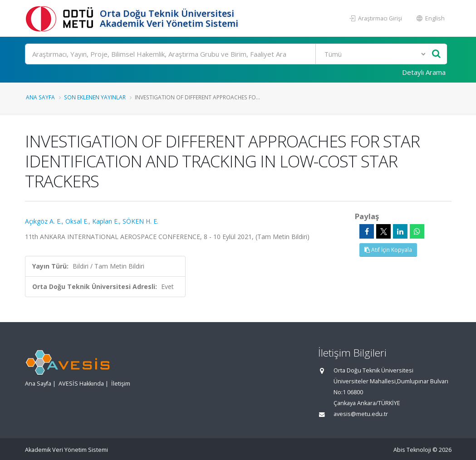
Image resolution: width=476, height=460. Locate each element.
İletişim (121, 384)
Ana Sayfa (40, 97)
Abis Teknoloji (412, 450)
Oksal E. (77, 221)
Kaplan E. (106, 221)
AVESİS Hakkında (81, 384)
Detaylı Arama (424, 72)
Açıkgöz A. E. (43, 221)
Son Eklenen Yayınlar (95, 97)
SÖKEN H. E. (140, 221)
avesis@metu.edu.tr (361, 414)
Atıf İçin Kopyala (388, 250)
